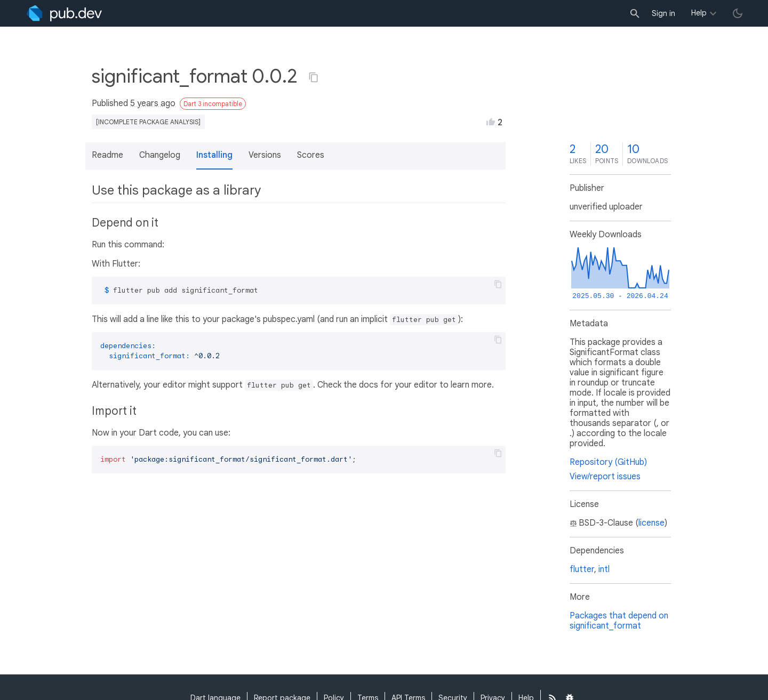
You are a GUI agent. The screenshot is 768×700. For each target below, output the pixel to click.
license (651, 523)
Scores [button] (311, 155)
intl (604, 569)
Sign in (663, 13)
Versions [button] (265, 155)
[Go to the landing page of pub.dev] (64, 13)
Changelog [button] (160, 155)
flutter (582, 569)
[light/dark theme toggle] (738, 13)
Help (699, 13)
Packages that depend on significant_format (619, 621)
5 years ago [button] (153, 103)
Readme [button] (107, 155)
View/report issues (605, 477)
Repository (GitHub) (608, 462)
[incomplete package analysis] (148, 122)
